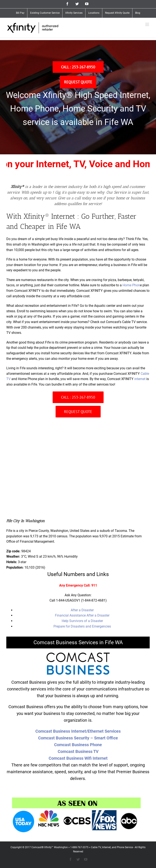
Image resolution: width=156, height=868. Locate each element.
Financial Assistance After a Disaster (82, 615)
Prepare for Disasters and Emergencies (82, 626)
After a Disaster (82, 610)
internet (140, 379)
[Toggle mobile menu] (147, 24)
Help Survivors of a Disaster (82, 621)
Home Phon (131, 285)
